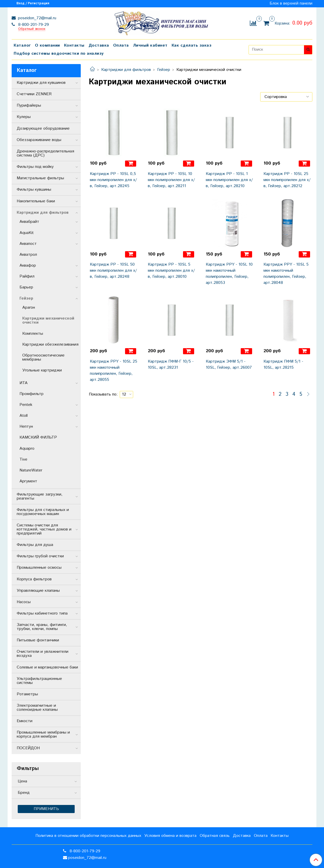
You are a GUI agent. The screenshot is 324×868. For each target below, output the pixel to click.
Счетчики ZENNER (34, 94)
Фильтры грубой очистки (40, 556)
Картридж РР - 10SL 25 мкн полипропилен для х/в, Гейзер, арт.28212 (287, 180)
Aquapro (27, 449)
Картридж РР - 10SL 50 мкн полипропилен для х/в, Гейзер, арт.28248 (113, 271)
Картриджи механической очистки (48, 320)
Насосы (24, 602)
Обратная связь (215, 836)
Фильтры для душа (35, 545)
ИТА (24, 383)
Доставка (99, 45)
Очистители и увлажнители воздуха (43, 654)
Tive (23, 459)
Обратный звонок (32, 29)
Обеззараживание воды (39, 140)
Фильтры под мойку (35, 167)
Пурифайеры (29, 105)
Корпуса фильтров (34, 579)
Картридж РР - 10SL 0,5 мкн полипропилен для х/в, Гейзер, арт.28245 (113, 180)
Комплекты (33, 334)
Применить (46, 809)
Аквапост (28, 244)
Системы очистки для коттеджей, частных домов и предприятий (44, 529)
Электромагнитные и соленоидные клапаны (37, 708)
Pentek (26, 405)
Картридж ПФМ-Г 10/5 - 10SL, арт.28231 (171, 364)
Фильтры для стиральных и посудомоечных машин (43, 512)
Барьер (26, 287)
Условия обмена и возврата (170, 836)
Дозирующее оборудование (43, 129)
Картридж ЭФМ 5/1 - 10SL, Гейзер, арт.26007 (229, 364)
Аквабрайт (29, 222)
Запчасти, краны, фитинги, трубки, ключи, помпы (42, 627)
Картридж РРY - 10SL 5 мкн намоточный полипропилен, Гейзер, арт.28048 (286, 274)
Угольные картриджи (42, 370)
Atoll (24, 416)
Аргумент (28, 481)
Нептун (26, 427)
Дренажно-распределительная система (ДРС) (45, 153)
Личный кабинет (150, 45)
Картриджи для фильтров (126, 70)
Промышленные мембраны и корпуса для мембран (43, 734)
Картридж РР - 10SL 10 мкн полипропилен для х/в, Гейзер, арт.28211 (171, 180)
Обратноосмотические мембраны (43, 357)
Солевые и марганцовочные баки (47, 667)
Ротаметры (27, 694)
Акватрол (28, 255)
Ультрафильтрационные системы (39, 681)
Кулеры (24, 117)
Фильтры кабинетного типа (42, 613)
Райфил (27, 276)
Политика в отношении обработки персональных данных (88, 836)
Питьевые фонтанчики (38, 640)
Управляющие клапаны (38, 591)
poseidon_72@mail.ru (36, 18)
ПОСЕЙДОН (28, 748)
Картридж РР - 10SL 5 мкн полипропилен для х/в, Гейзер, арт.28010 (171, 271)
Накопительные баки (36, 201)
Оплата (121, 45)
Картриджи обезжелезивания (50, 344)
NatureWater (31, 470)
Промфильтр (32, 394)
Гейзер (164, 70)
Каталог (22, 45)
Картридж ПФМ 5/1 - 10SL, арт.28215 (283, 364)
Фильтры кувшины (34, 190)
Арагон (29, 308)
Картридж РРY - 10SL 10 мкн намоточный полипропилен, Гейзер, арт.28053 (229, 274)
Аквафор (28, 265)
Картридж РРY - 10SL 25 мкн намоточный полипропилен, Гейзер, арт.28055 (114, 371)
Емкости (25, 721)
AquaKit (27, 233)
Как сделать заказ (192, 45)
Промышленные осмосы (39, 568)
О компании (47, 45)
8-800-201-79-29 (33, 25)
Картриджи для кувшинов (41, 83)
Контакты (74, 45)
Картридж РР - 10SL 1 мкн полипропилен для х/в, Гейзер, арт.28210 (229, 180)
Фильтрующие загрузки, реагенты (40, 496)
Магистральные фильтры (40, 178)
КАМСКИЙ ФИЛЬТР (38, 437)
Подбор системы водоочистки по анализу (59, 54)
